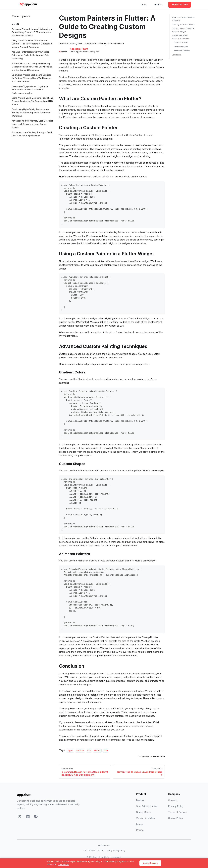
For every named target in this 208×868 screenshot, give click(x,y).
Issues (140, 824)
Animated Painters (182, 51)
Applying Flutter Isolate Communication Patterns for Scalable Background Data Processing (31, 55)
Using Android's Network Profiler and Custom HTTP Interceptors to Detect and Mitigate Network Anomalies (32, 44)
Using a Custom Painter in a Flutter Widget (183, 30)
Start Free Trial (180, 4)
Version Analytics (145, 818)
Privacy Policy (176, 806)
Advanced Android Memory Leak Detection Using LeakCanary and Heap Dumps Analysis (33, 124)
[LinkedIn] (28, 817)
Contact (172, 800)
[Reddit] (36, 817)
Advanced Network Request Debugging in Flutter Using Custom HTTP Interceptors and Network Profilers (32, 32)
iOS (89, 750)
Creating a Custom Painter (183, 25)
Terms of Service (178, 812)
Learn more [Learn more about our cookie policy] (64, 865)
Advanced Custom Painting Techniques (181, 37)
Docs (143, 5)
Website (158, 5)
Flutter (97, 750)
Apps (70, 750)
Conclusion (177, 55)
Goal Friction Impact (147, 806)
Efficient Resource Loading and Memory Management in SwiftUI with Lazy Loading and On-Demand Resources (32, 67)
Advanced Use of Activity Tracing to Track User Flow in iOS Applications (32, 134)
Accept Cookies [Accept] (150, 863)
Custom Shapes (181, 47)
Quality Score (143, 812)
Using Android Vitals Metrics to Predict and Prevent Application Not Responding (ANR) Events (32, 101)
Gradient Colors (181, 43)
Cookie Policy (176, 818)
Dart (106, 750)
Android (80, 750)
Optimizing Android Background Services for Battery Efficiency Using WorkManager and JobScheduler (32, 78)
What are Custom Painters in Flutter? (183, 19)
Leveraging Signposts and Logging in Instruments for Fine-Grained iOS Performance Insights (30, 90)
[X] (20, 817)
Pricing (140, 830)
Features (141, 800)
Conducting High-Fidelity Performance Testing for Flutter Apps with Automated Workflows (31, 113)
